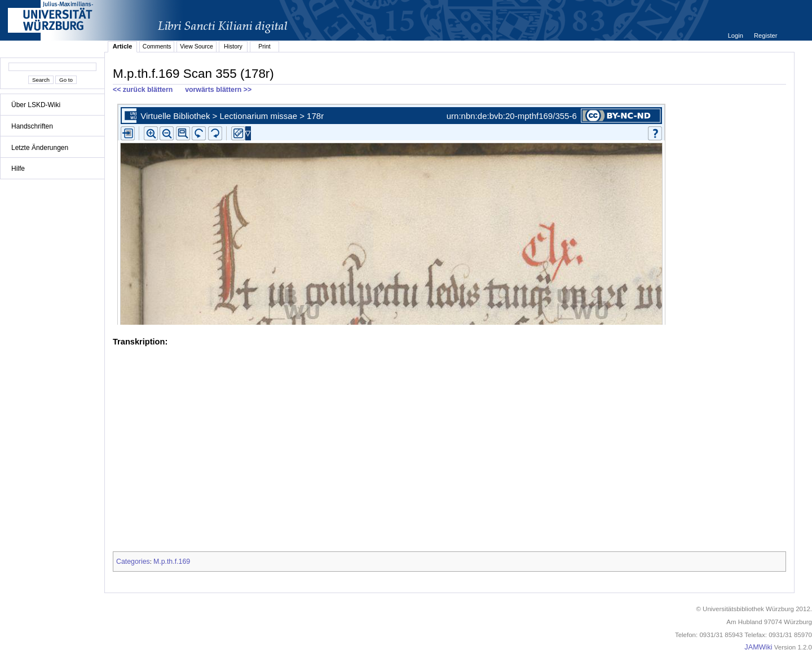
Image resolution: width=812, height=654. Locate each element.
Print (264, 46)
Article (123, 46)
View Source (197, 46)
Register (765, 36)
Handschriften (32, 126)
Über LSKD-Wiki (36, 105)
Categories (133, 562)
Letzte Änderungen (40, 148)
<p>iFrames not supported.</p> (449, 212)
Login (736, 36)
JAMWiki (758, 647)
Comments (157, 46)
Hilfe (18, 169)
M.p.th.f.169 (172, 562)
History (233, 46)
